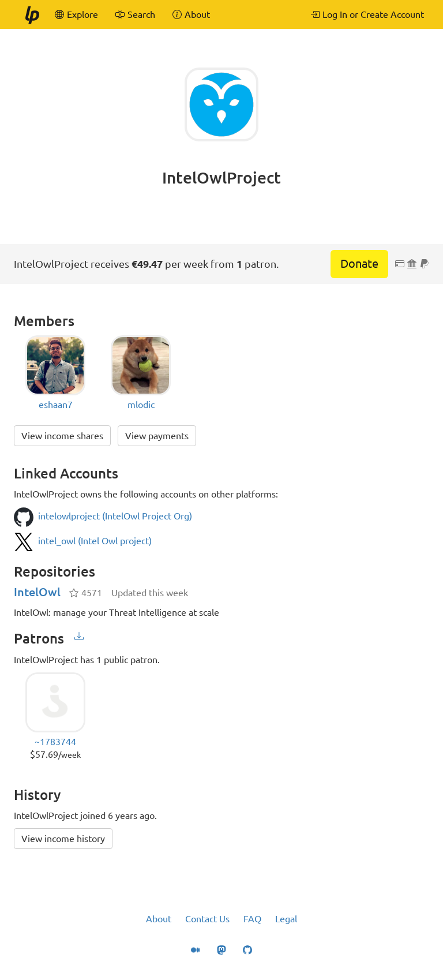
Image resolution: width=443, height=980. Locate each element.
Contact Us (207, 919)
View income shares (62, 436)
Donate (359, 263)
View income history (63, 839)
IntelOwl (37, 592)
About (159, 919)
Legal (286, 919)
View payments (157, 436)
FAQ (252, 919)
